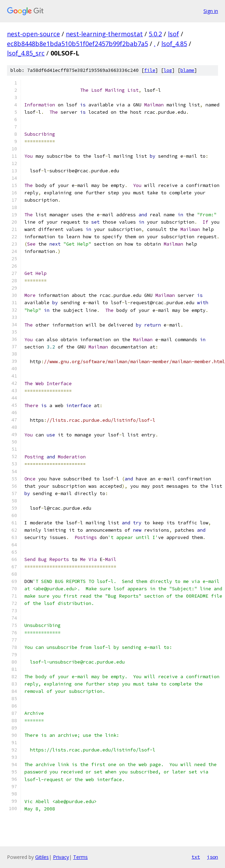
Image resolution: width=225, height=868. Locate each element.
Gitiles (42, 857)
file (150, 70)
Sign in (211, 11)
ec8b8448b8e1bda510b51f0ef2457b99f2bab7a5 (77, 44)
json (212, 857)
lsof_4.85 (174, 44)
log (168, 70)
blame (187, 70)
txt (196, 857)
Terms (80, 857)
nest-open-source (33, 34)
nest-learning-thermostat (104, 34)
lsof (173, 34)
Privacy (61, 857)
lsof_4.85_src (26, 53)
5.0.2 (155, 34)
